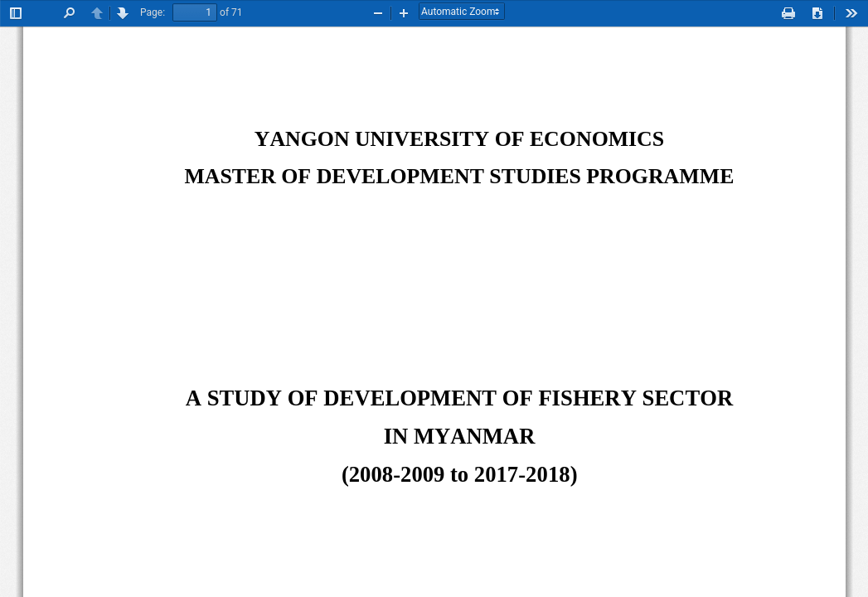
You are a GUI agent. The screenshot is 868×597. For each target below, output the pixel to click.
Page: (153, 12)
